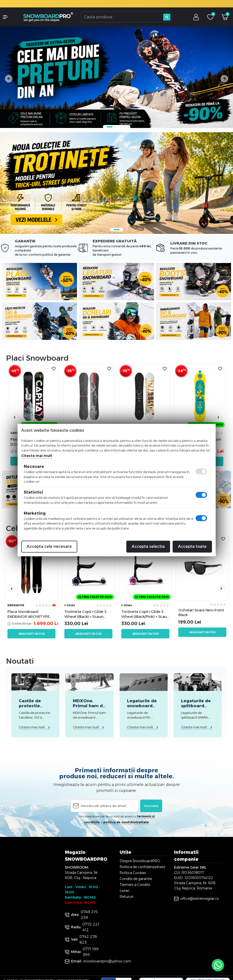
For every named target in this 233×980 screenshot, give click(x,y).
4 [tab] (125, 127)
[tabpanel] (116, 77)
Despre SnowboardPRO (140, 861)
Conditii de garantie (136, 879)
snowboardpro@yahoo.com (107, 961)
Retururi (127, 897)
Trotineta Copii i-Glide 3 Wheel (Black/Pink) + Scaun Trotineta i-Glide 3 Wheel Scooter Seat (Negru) (145, 614)
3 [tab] (120, 127)
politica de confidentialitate (126, 822)
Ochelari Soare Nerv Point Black (201, 613)
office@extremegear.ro (200, 899)
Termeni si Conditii (135, 885)
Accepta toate (192, 546)
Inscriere (151, 806)
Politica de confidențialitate (142, 867)
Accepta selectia (148, 546)
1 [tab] (109, 127)
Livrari (124, 891)
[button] (10, 17)
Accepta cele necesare (49, 546)
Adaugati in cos (32, 634)
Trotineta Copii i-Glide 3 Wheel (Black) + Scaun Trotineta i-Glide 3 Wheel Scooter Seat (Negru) (87, 614)
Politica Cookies (133, 873)
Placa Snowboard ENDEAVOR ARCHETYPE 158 (28, 614)
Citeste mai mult (37, 456)
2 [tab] (115, 127)
